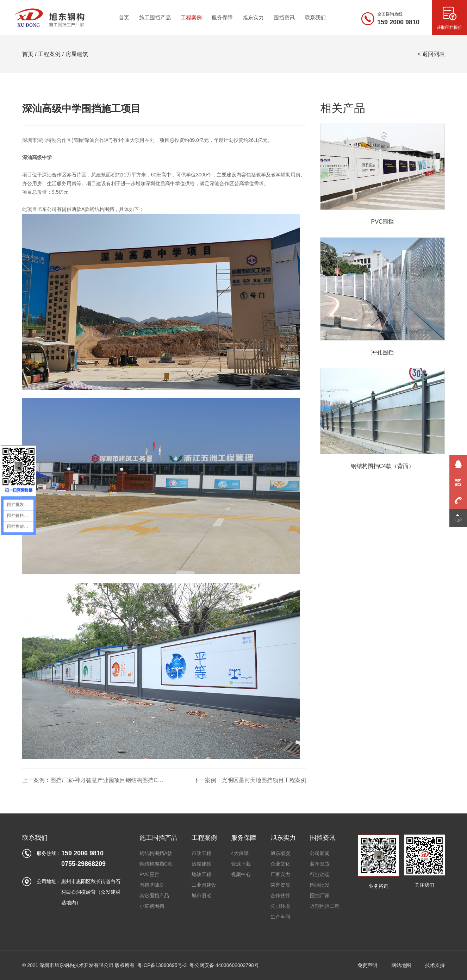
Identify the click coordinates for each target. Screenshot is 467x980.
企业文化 (280, 864)
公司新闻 (320, 853)
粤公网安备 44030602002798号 (224, 965)
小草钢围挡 (152, 906)
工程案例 (49, 54)
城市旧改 (201, 895)
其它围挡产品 (154, 895)
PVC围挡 (150, 874)
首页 (28, 54)
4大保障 (240, 853)
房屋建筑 (77, 54)
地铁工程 (201, 874)
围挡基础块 (152, 885)
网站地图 (401, 965)
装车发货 (320, 864)
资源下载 (241, 864)
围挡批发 (320, 885)
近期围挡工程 (325, 906)
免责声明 (367, 965)
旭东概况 (280, 853)
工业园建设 (204, 885)
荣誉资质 (280, 885)
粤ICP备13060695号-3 (162, 965)
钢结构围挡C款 (156, 864)
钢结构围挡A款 (156, 853)
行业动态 (320, 874)
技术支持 (435, 965)
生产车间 (280, 917)
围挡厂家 (320, 895)
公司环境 (280, 906)
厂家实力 (280, 874)
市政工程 (201, 853)
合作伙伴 (280, 895)
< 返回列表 (431, 54)
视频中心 (241, 874)
